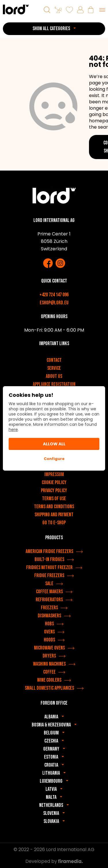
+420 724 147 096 (54, 295)
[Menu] (102, 10)
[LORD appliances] (16, 9)
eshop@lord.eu (54, 303)
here (13, 430)
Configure (54, 459)
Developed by (54, 861)
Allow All (54, 444)
